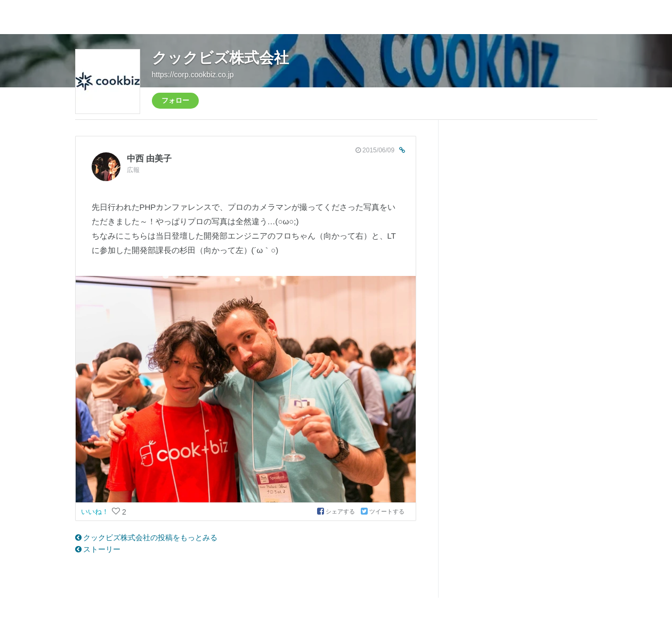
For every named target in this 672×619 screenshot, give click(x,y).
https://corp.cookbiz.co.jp (193, 75)
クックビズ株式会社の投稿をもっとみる (147, 537)
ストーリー (98, 549)
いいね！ (96, 512)
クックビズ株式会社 (220, 58)
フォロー (175, 100)
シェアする (337, 511)
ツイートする (383, 511)
